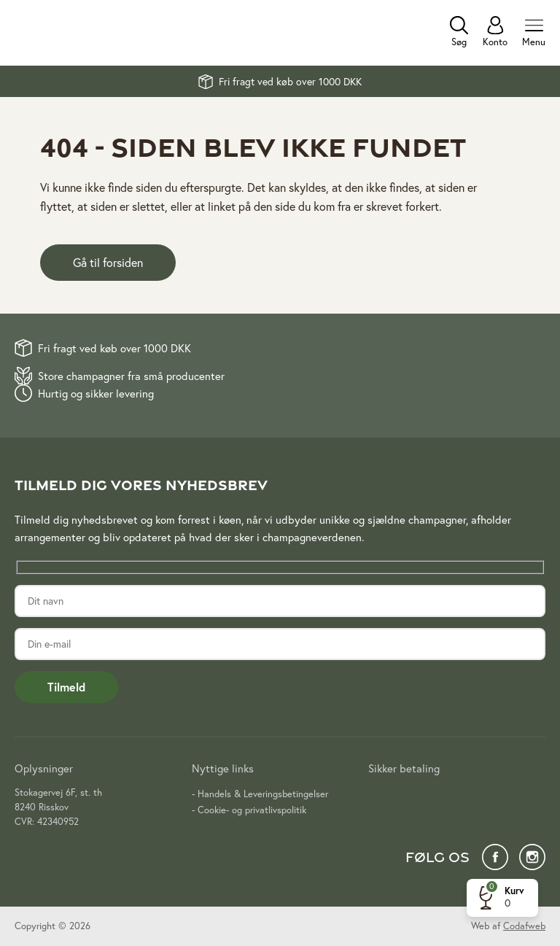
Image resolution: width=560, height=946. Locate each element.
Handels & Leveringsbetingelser (263, 794)
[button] (499, 898)
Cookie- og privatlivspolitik (252, 810)
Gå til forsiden (108, 262)
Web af (508, 926)
